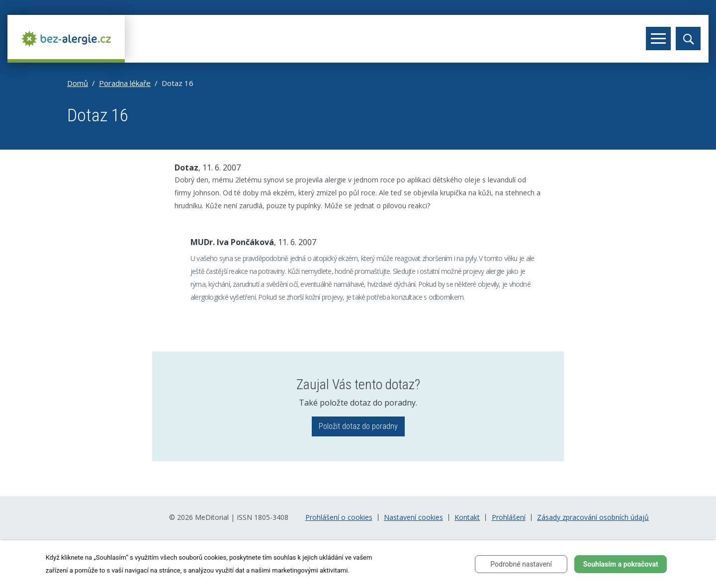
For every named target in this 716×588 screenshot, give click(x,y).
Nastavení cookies (413, 517)
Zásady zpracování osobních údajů (593, 517)
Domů (78, 83)
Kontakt (467, 517)
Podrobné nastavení (521, 564)
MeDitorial (212, 517)
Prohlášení (509, 517)
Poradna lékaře (125, 83)
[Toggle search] (688, 39)
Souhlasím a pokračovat (621, 564)
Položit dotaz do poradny (358, 426)
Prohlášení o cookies (339, 517)
